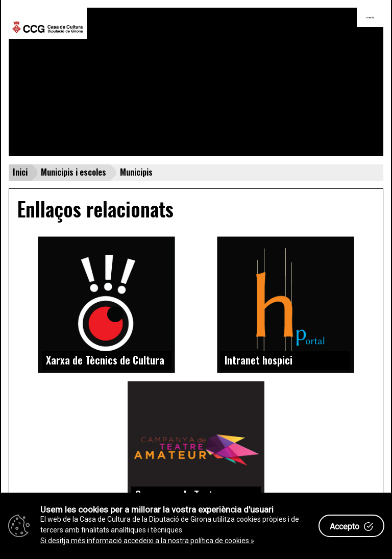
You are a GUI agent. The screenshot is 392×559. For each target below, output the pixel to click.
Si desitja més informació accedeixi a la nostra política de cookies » (147, 541)
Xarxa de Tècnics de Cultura (105, 360)
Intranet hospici (259, 360)
